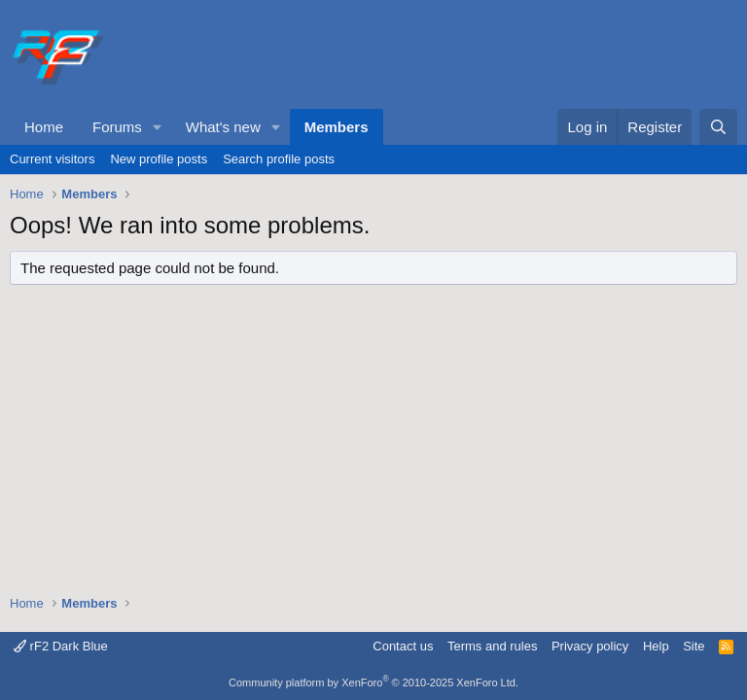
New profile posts (159, 159)
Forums (117, 127)
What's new (223, 127)
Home (44, 127)
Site (694, 646)
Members (337, 127)
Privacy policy (590, 646)
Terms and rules (492, 646)
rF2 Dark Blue (61, 646)
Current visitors (52, 159)
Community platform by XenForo (373, 682)
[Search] (718, 127)
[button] (158, 127)
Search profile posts (279, 159)
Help (656, 646)
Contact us (403, 646)
